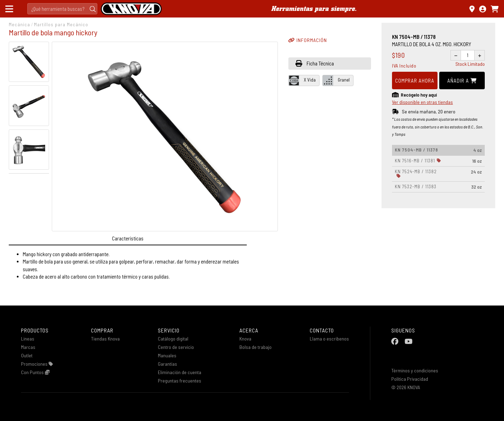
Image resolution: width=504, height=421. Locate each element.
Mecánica (19, 24)
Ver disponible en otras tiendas (422, 102)
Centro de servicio (176, 347)
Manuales (167, 355)
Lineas (28, 339)
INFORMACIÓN (308, 40)
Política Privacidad (410, 379)
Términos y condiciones (415, 370)
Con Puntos (35, 372)
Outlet (27, 355)
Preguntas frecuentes (180, 381)
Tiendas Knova (105, 339)
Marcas (28, 347)
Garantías (167, 364)
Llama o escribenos (329, 339)
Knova (245, 339)
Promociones (37, 364)
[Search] (62, 9)
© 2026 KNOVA (406, 387)
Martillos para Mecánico (61, 24)
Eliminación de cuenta (180, 372)
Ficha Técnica (315, 63)
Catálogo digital (173, 339)
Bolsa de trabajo (255, 347)
